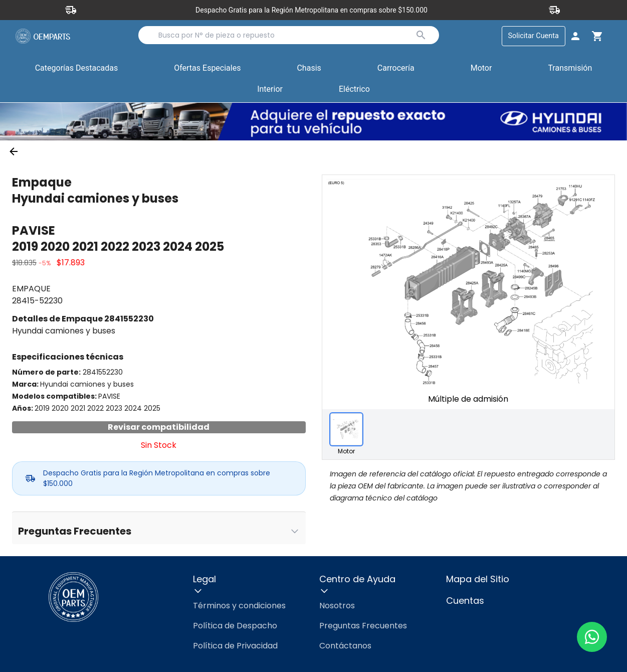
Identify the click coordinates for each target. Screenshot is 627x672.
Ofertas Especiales (207, 68)
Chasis (309, 68)
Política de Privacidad (235, 646)
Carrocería (396, 68)
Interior (270, 89)
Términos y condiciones (239, 606)
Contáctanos (345, 646)
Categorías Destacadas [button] (77, 70)
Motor (481, 68)
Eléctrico (354, 89)
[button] (207, 69)
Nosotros (337, 606)
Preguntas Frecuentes (363, 626)
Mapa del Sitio (478, 579)
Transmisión (570, 68)
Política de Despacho (235, 626)
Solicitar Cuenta (534, 36)
